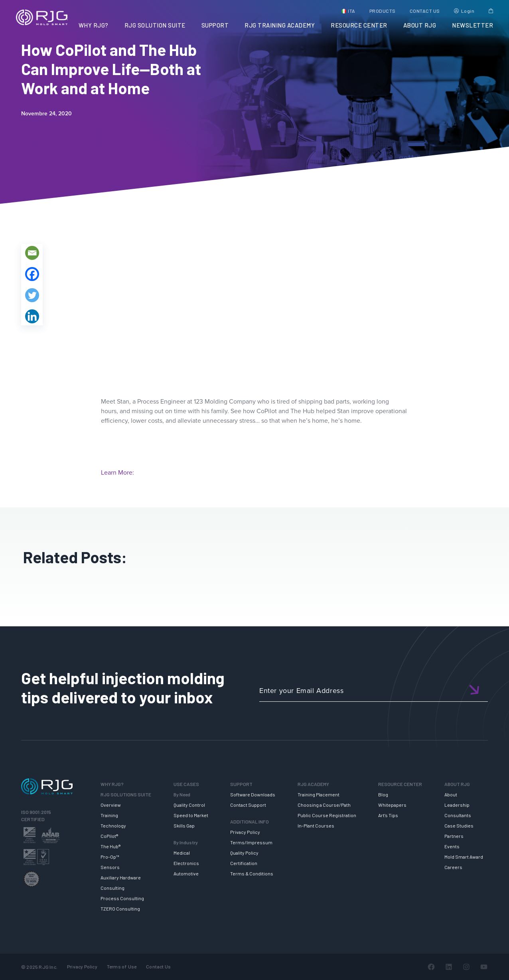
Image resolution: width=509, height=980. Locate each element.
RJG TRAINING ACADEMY (280, 25)
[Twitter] (32, 295)
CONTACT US (425, 11)
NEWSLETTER (473, 25)
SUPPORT (215, 25)
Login (468, 11)
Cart (491, 11)
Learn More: (117, 472)
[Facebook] (32, 274)
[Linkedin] (32, 316)
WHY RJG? (94, 25)
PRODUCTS (383, 11)
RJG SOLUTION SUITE (155, 25)
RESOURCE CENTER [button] (359, 25)
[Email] (32, 253)
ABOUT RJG (420, 25)
